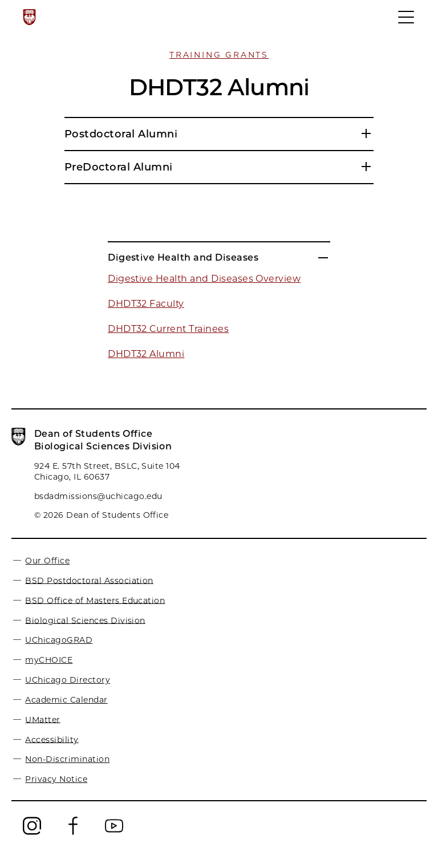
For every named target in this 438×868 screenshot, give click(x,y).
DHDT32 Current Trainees (168, 329)
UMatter (42, 719)
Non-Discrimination (67, 759)
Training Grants (219, 55)
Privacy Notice (56, 779)
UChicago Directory (68, 680)
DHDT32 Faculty (146, 304)
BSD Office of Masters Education (95, 600)
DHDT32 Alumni (146, 354)
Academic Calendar (66, 700)
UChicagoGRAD (59, 640)
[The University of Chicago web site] (29, 17)
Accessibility (52, 739)
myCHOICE (49, 660)
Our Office (47, 561)
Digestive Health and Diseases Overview (204, 279)
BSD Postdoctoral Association (89, 580)
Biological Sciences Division (85, 620)
